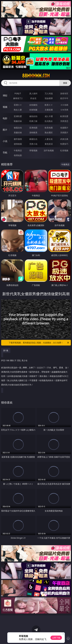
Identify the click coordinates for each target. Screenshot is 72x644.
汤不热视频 (49, 150)
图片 (5, 130)
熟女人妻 (18, 110)
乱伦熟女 (49, 121)
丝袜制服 (33, 110)
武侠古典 (64, 139)
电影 (5, 118)
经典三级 (33, 121)
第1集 (6, 350)
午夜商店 (18, 150)
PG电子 (18, 93)
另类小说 (33, 144)
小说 (5, 141)
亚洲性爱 (18, 116)
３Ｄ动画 (64, 105)
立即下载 (56, 638)
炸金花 (33, 98)
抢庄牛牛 (64, 98)
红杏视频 (64, 150)
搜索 (65, 83)
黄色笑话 (49, 144)
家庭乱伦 (33, 139)
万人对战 (49, 93)
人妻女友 (49, 139)
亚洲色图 (33, 128)
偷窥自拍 (18, 128)
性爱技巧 (64, 144)
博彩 (5, 96)
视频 (5, 107)
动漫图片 (64, 128)
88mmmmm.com (36, 76)
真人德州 (33, 93)
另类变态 (64, 121)
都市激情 (18, 139)
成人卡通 (49, 116)
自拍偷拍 (33, 105)
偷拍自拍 (33, 116)
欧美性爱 (64, 116)
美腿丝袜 (18, 132)
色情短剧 (18, 155)
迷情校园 (18, 144)
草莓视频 (33, 150)
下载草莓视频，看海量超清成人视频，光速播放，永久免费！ (39, 343)
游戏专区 (64, 93)
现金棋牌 (49, 98)
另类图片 (64, 132)
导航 (5, 153)
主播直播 (49, 110)
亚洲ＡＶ (18, 105)
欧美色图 (49, 128)
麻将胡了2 (18, 98)
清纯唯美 (33, 132)
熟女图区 (49, 132)
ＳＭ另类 (64, 110)
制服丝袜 (18, 121)
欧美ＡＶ (49, 105)
